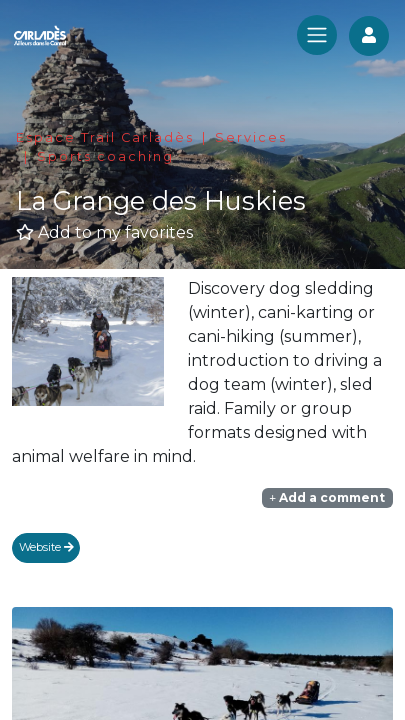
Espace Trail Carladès (105, 137)
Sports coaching (105, 156)
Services (251, 137)
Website (46, 547)
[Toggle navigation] (317, 35)
